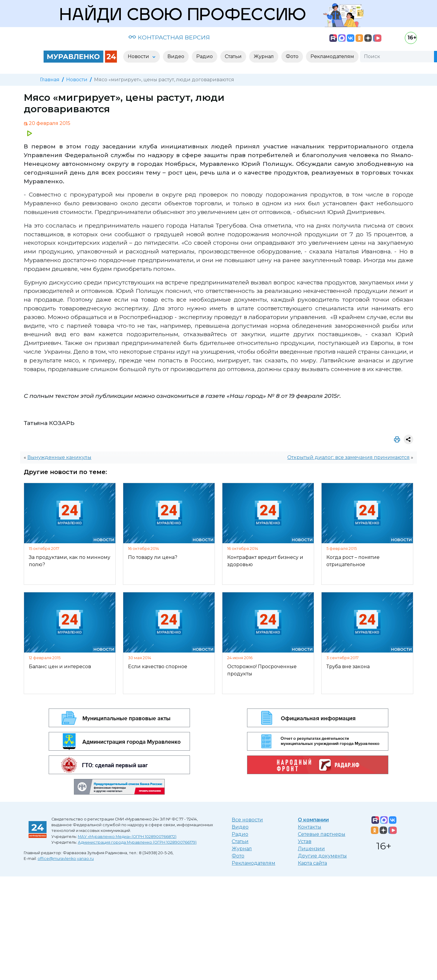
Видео (240, 827)
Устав (305, 841)
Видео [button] (176, 56)
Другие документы (322, 856)
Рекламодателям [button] (332, 56)
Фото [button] (292, 56)
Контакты (310, 827)
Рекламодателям (254, 863)
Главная (50, 80)
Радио (240, 834)
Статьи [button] (233, 56)
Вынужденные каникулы (59, 457)
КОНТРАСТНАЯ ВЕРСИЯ (169, 37)
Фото (238, 856)
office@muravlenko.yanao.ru (66, 859)
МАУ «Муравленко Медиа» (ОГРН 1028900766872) (127, 837)
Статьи (240, 841)
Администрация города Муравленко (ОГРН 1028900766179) (137, 842)
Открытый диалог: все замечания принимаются (348, 457)
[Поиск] (397, 57)
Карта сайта (312, 863)
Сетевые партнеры (322, 834)
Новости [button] (139, 56)
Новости (77, 80)
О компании (313, 820)
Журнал (242, 849)
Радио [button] (205, 56)
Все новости (247, 820)
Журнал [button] (264, 56)
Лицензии (311, 849)
